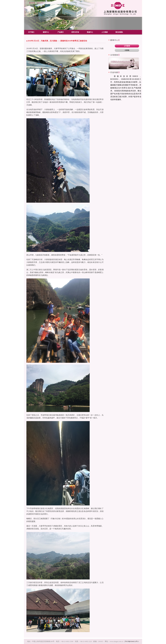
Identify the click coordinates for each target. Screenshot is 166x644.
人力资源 (105, 32)
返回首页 (32, 3)
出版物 (127, 50)
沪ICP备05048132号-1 (132, 641)
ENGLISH (40, 3)
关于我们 (31, 32)
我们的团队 (119, 32)
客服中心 (90, 32)
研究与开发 (75, 32)
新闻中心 (46, 32)
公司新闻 (127, 46)
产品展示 (61, 32)
